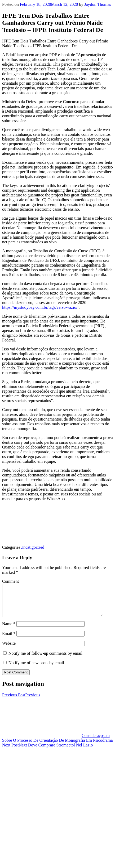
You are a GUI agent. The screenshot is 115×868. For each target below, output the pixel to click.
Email (9, 640)
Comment (10, 581)
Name (9, 630)
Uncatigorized (32, 547)
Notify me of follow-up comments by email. (46, 660)
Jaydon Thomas (98, 4)
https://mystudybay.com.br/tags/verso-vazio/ (40, 307)
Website (9, 650)
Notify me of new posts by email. (37, 669)
